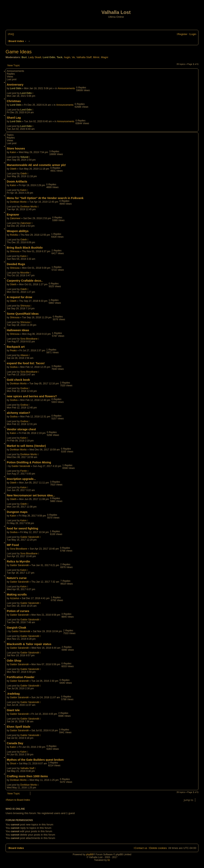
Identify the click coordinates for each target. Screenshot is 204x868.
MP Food (13, 545)
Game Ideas (19, 52)
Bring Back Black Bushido (25, 248)
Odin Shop (14, 661)
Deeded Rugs (16, 264)
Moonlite (25, 273)
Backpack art (16, 347)
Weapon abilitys (18, 231)
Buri (24, 57)
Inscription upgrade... (21, 479)
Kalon (13, 152)
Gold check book (18, 380)
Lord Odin (49, 57)
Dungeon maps (17, 512)
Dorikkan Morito (18, 202)
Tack (59, 57)
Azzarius (15, 598)
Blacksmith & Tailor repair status (29, 644)
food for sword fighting (22, 528)
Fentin (24, 471)
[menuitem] (11, 34)
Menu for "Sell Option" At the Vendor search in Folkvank (45, 198)
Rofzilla (14, 235)
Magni (105, 57)
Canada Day (15, 743)
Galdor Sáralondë (21, 466)
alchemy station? (19, 413)
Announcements (66, 88)
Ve (73, 57)
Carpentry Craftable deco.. (25, 281)
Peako (13, 351)
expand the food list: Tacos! (26, 363)
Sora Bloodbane (29, 339)
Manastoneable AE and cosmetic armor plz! (36, 165)
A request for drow (19, 297)
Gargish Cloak (17, 628)
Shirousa (15, 251)
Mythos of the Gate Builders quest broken (35, 760)
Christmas (14, 101)
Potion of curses (18, 611)
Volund (24, 157)
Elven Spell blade (19, 727)
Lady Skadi (35, 57)
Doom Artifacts (17, 182)
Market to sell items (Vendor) (26, 446)
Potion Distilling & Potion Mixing (29, 462)
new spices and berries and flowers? (32, 396)
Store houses (16, 148)
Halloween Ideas (18, 330)
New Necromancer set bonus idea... (31, 495)
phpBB (90, 854)
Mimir (96, 57)
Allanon (24, 355)
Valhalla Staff (84, 57)
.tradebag (13, 694)
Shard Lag (14, 118)
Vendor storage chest (21, 429)
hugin (67, 57)
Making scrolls (17, 595)
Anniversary (15, 85)
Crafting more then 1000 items (27, 776)
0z (109, 860)
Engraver (13, 215)
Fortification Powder (21, 677)
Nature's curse (17, 578)
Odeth (13, 169)
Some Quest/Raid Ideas (23, 314)
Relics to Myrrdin (18, 561)
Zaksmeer (15, 218)
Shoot (13, 764)
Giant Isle (13, 710)
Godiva (14, 367)
